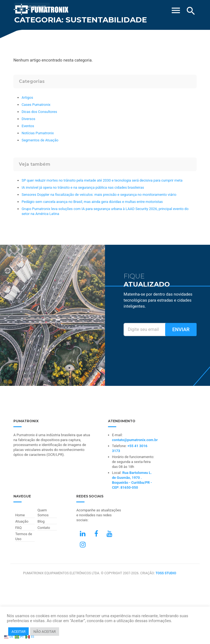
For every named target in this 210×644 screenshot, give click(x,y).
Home (20, 515)
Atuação (22, 521)
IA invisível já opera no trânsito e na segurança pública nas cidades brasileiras (83, 187)
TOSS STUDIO (166, 573)
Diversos (28, 119)
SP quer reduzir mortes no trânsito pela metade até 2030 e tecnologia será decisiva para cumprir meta (102, 180)
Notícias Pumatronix (38, 133)
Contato (44, 528)
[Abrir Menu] (176, 9)
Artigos (27, 97)
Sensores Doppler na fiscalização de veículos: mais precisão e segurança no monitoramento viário (99, 195)
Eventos (28, 126)
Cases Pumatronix (36, 105)
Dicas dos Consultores (39, 112)
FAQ (18, 528)
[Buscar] (191, 11)
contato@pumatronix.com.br (135, 440)
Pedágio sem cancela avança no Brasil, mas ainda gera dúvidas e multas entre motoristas (92, 202)
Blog (41, 521)
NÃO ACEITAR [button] (44, 632)
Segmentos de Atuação (40, 140)
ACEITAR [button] (18, 632)
